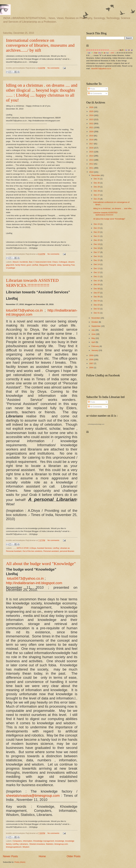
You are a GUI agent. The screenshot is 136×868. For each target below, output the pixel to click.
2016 (92, 148)
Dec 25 (97, 199)
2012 (92, 164)
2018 (92, 140)
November (96, 318)
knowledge (60, 841)
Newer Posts (10, 856)
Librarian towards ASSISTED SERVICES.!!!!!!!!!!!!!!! (32, 283)
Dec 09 (97, 284)
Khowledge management (44, 841)
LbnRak (35, 265)
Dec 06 (97, 297)
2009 (92, 355)
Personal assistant (51, 551)
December (96, 175)
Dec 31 (97, 179)
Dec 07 (97, 293)
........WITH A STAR (21, 548)
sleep (59, 265)
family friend (20, 265)
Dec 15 (97, 260)
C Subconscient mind (42, 262)
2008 (92, 360)
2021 (92, 127)
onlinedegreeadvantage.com (96, 424)
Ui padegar (11, 268)
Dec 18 (97, 248)
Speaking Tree (69, 265)
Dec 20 (97, 240)
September (96, 326)
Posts (91, 89)
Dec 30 (97, 183)
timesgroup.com (61, 844)
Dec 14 (97, 264)
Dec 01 (97, 313)
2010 (92, 172)
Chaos (55, 262)
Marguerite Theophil (48, 265)
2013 (92, 160)
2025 (92, 111)
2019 (92, 136)
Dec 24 (97, 224)
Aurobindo (24, 262)
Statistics (50, 844)
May (93, 338)
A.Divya (33, 548)
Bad (31, 262)
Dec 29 (97, 187)
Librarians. (24, 844)
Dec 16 (97, 256)
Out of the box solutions (32, 551)
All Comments (95, 93)
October (95, 322)
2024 (92, 115)
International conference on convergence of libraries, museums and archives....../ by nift (40, 45)
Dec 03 (97, 305)
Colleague (63, 262)
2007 (92, 363)
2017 (92, 144)
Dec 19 (97, 244)
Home (42, 856)
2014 (92, 156)
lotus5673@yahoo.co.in (101, 69)
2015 (92, 152)
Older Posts (74, 856)
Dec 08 (97, 289)
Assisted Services (44, 548)
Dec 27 (97, 195)
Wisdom (26, 847)
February (95, 346)
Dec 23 (97, 228)
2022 (92, 124)
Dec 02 (97, 309)
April (94, 342)
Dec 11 (97, 276)
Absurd (15, 262)
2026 (92, 107)
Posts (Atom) (20, 862)
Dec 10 (97, 281)
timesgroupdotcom (14, 847)
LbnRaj (56, 548)
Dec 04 (97, 301)
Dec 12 (97, 272)
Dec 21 (97, 236)
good (29, 265)
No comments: (54, 68)
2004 (92, 368)
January (95, 350)
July (93, 330)
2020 (92, 132)
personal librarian (67, 551)
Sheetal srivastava (37, 844)
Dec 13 (97, 268)
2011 (92, 168)
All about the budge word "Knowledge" (41, 564)
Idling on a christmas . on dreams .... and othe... (113, 208)
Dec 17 (97, 252)
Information (27, 841)
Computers (17, 841)
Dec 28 (97, 191)
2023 (92, 119)
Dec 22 (97, 232)
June (94, 334)
